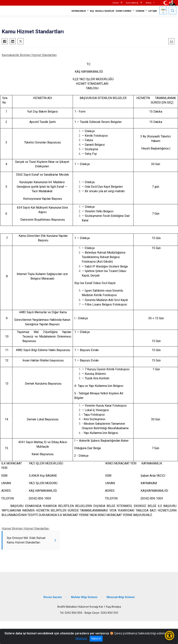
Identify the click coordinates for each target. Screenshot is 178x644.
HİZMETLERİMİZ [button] (124, 11)
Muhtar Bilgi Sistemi (84, 597)
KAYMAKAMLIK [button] (79, 11)
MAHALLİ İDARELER (105, 11)
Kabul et (96, 639)
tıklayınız (81, 638)
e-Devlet (116, 3)
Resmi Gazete (53, 597)
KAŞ (92, 11)
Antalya (149, 3)
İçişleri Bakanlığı (132, 3)
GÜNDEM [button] (140, 11)
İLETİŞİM (153, 11)
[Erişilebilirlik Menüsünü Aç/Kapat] (170, 636)
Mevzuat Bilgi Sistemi (121, 597)
